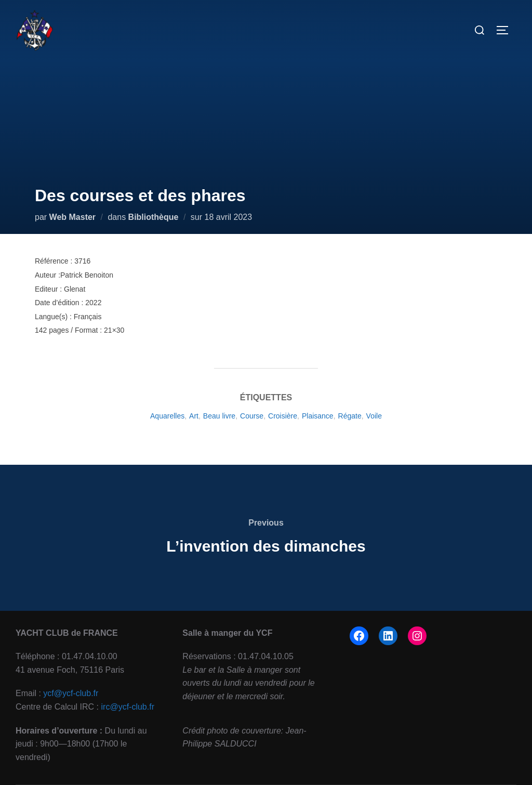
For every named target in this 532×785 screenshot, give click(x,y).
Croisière (283, 416)
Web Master (73, 217)
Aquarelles (167, 416)
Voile (374, 416)
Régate (350, 416)
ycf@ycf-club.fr (71, 693)
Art (194, 416)
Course (252, 416)
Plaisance (318, 416)
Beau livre (219, 416)
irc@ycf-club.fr (128, 707)
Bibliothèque (154, 217)
